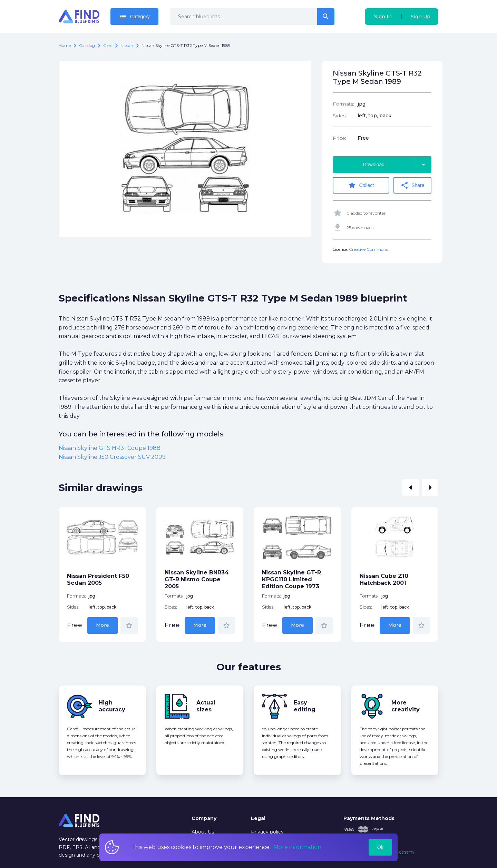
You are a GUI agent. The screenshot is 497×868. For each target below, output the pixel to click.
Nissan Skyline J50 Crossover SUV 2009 (112, 457)
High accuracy (112, 706)
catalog (87, 45)
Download (397, 165)
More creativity (406, 706)
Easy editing (305, 706)
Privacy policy (267, 832)
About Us (203, 832)
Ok (380, 847)
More (103, 625)
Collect (361, 185)
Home (65, 45)
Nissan (127, 45)
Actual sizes (206, 706)
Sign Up (421, 17)
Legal (258, 818)
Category (134, 17)
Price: (339, 138)
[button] (411, 487)
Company (204, 818)
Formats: (343, 104)
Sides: (340, 116)
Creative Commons (368, 249)
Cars (108, 45)
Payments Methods (369, 818)
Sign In (383, 17)
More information (297, 847)
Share (412, 185)
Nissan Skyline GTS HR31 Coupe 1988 (110, 448)
